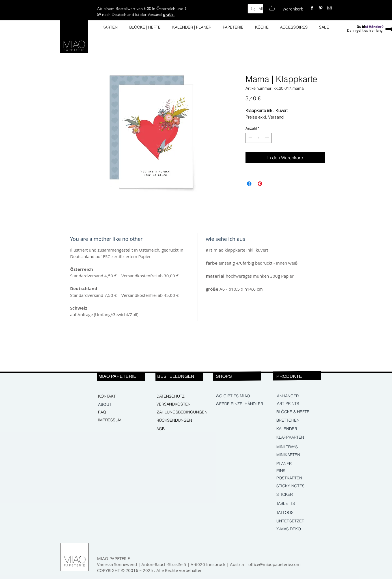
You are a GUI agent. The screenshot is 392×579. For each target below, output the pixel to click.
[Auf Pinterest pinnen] (260, 184)
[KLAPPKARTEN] (301, 438)
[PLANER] (294, 464)
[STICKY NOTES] (301, 486)
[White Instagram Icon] (329, 8)
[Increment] (268, 138)
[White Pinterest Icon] (321, 8)
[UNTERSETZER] (301, 521)
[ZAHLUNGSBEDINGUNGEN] (182, 412)
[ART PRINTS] (301, 404)
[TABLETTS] (301, 504)
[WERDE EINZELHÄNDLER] (240, 404)
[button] (274, 8)
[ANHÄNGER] (301, 396)
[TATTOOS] (301, 513)
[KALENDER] (301, 429)
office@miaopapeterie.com (274, 564)
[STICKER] (301, 495)
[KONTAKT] (117, 396)
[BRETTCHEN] (301, 421)
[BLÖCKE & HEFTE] (301, 412)
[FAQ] (117, 412)
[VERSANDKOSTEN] (176, 404)
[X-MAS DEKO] (301, 529)
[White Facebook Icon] (312, 8)
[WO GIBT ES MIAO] (233, 396)
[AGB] (176, 429)
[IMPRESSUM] (117, 420)
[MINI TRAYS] (301, 447)
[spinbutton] (259, 138)
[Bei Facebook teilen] (249, 184)
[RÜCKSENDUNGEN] (176, 421)
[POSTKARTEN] (294, 478)
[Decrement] (250, 138)
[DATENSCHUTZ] (176, 396)
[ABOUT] (117, 404)
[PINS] (301, 471)
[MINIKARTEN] (301, 455)
